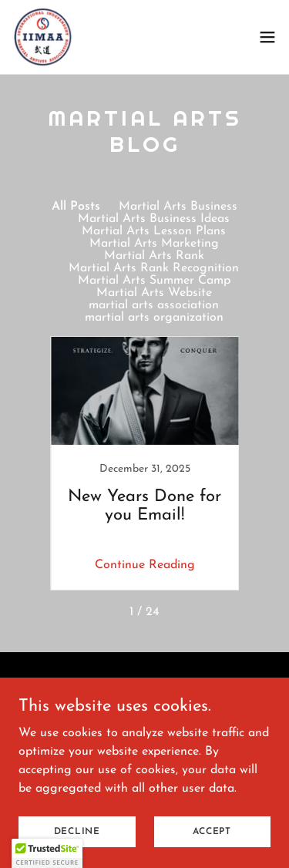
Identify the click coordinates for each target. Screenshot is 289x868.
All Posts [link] (76, 207)
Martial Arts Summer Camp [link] (154, 281)
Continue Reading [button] (145, 565)
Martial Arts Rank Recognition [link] (154, 268)
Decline (77, 831)
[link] (43, 37)
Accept (212, 831)
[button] (267, 37)
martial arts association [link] (154, 305)
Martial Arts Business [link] (178, 207)
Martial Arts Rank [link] (154, 256)
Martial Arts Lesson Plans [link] (154, 231)
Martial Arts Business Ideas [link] (154, 219)
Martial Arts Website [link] (154, 293)
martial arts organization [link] (154, 318)
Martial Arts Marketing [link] (154, 244)
